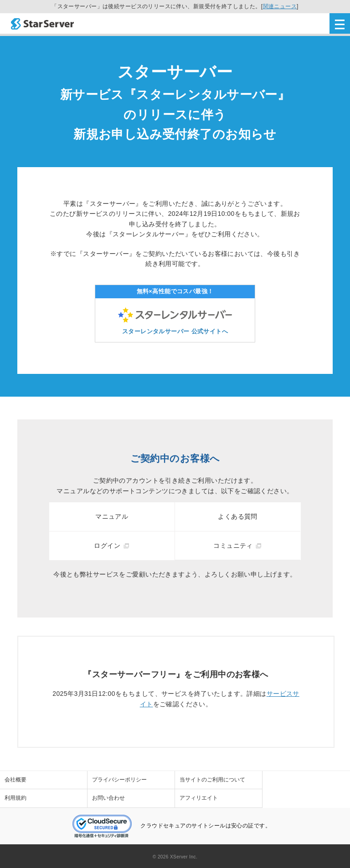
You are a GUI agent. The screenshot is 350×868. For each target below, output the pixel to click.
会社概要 (15, 780)
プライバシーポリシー (119, 780)
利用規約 (15, 798)
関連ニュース (280, 6)
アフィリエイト (199, 798)
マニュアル (112, 516)
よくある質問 (238, 516)
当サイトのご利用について (212, 780)
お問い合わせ (108, 798)
